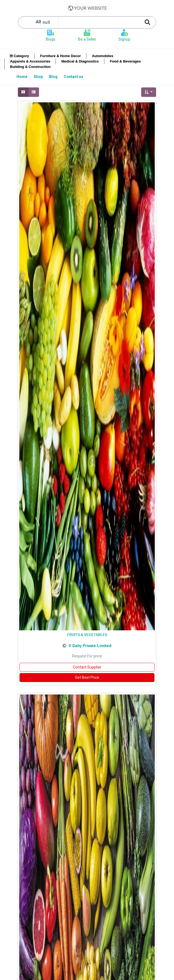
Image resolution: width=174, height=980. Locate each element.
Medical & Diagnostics (80, 61)
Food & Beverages (125, 61)
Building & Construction (30, 67)
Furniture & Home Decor (60, 56)
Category (19, 56)
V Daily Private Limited (90, 646)
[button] (149, 92)
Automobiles (103, 56)
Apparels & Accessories (30, 61)
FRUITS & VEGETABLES (87, 635)
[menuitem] (22, 77)
